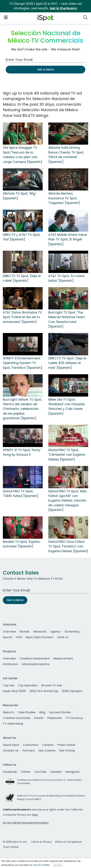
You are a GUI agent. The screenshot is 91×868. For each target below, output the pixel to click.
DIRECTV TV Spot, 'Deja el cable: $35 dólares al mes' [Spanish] (67, 363)
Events (39, 718)
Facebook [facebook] (10, 772)
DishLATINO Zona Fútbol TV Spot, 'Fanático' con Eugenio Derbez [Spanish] (68, 546)
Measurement (63, 658)
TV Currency (74, 718)
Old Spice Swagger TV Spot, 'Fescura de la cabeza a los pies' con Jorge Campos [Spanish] (22, 155)
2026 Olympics (72, 691)
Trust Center (11, 847)
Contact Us (11, 751)
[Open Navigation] (6, 17)
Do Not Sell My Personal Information (26, 823)
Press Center (66, 745)
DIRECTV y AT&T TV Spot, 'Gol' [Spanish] (22, 237)
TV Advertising (13, 724)
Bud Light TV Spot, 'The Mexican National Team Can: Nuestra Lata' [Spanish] (67, 319)
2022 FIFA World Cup (44, 691)
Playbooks (54, 718)
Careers (48, 745)
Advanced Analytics (36, 664)
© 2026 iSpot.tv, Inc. (15, 842)
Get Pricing (67, 751)
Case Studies (27, 712)
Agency (56, 632)
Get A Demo (45, 69)
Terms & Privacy (41, 842)
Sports (7, 637)
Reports (8, 712)
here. (35, 815)
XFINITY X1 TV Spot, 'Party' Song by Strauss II (22, 452)
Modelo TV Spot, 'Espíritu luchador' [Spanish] (22, 544)
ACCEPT (58, 865)
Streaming (72, 632)
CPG (19, 637)
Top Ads (9, 685)
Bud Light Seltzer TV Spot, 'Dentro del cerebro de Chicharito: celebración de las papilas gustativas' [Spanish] (22, 409)
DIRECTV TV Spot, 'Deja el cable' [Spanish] (22, 278)
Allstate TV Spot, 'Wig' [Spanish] (19, 196)
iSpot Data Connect (40, 637)
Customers (31, 745)
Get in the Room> (64, 8)
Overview (9, 632)
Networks (40, 632)
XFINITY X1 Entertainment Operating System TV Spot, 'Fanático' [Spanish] (22, 363)
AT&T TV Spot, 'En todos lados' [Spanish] (66, 278)
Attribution (10, 664)
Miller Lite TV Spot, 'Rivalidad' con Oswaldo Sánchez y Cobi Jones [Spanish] (67, 407)
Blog (42, 712)
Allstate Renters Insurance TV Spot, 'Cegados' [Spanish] (64, 198)
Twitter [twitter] (26, 772)
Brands (25, 632)
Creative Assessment (35, 658)
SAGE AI (63, 637)
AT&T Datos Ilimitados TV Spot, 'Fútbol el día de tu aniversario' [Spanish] (22, 317)
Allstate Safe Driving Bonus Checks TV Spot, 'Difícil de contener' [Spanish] (66, 155)
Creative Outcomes (17, 718)
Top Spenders (28, 685)
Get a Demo (47, 751)
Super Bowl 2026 (14, 691)
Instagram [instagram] (73, 772)
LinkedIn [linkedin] (56, 772)
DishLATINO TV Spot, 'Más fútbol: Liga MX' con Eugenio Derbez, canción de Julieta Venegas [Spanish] (68, 501)
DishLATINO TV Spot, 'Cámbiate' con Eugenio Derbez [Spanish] (67, 455)
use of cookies (41, 865)
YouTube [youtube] (41, 772)
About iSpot (11, 745)
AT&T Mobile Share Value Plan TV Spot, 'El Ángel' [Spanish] (68, 239)
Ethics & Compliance (69, 842)
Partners (29, 751)
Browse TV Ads (52, 685)
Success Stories (60, 712)
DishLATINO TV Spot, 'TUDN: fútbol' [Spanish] (21, 494)
